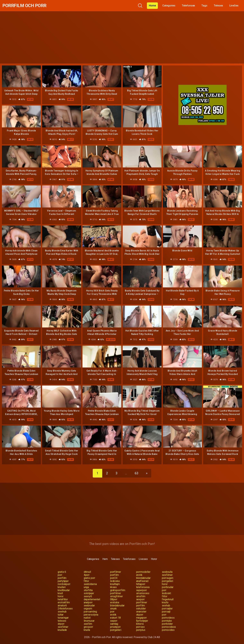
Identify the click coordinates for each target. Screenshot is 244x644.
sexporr (140, 599)
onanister (141, 612)
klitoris (140, 624)
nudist (87, 618)
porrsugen (167, 578)
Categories (169, 6)
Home (152, 6)
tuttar (61, 615)
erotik (139, 575)
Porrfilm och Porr (24, 6)
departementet (92, 599)
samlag (114, 624)
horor (165, 584)
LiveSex (234, 6)
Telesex (218, 6)
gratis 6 (62, 572)
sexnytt (88, 596)
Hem (105, 559)
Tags (204, 6)
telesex (62, 621)
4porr (87, 575)
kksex (113, 587)
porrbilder (167, 624)
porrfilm (114, 575)
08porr (114, 599)
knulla (87, 630)
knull (60, 593)
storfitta (88, 590)
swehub (62, 612)
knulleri (62, 587)
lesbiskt (166, 593)
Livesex (143, 559)
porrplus (141, 630)
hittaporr (141, 584)
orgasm (88, 609)
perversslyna (91, 615)
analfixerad (142, 581)
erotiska (115, 602)
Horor (154, 559)
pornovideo (168, 630)
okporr (140, 615)
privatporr (115, 627)
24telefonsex (65, 609)
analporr (88, 602)
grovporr (88, 627)
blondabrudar (143, 578)
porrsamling (90, 612)
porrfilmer (116, 572)
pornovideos (169, 627)
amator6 (62, 605)
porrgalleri (167, 581)
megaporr (141, 618)
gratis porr (89, 578)
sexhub (166, 605)
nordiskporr (64, 584)
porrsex (140, 627)
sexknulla (167, 572)
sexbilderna (90, 584)
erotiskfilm (64, 602)
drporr (61, 624)
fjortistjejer (142, 621)
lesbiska (115, 581)
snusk (113, 609)
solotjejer (89, 593)
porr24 (114, 578)
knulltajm (115, 584)
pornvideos (168, 618)
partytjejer (63, 581)
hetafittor (63, 599)
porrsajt (166, 612)
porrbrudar (168, 587)
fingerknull (168, 599)
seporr (114, 621)
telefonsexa (143, 587)
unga (86, 587)
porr (60, 575)
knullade (62, 630)
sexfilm (88, 624)
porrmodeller (143, 572)
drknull (87, 572)
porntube (167, 621)
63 (136, 473)
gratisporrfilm (118, 590)
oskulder (141, 609)
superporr (142, 590)
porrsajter (167, 609)
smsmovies (143, 593)
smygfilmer (116, 596)
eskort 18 (115, 618)
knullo (165, 602)
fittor (86, 581)
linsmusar (89, 621)
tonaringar (63, 618)
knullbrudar (64, 590)
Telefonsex (188, 6)
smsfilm (141, 596)
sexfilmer (167, 575)
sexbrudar (89, 605)
